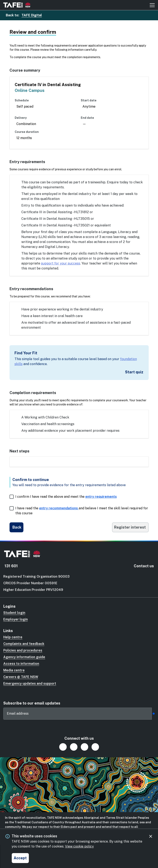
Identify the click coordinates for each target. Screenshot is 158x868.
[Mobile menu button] (152, 5)
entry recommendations (59, 508)
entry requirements (101, 497)
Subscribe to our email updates (32, 703)
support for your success (61, 263)
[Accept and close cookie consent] (20, 858)
